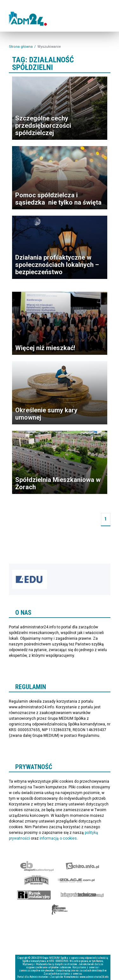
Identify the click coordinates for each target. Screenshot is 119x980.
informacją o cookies (58, 838)
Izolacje (76, 880)
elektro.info (82, 866)
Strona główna (21, 47)
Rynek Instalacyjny (34, 895)
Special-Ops (36, 880)
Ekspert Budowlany (37, 866)
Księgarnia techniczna (82, 895)
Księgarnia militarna (60, 909)
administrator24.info (30, 20)
